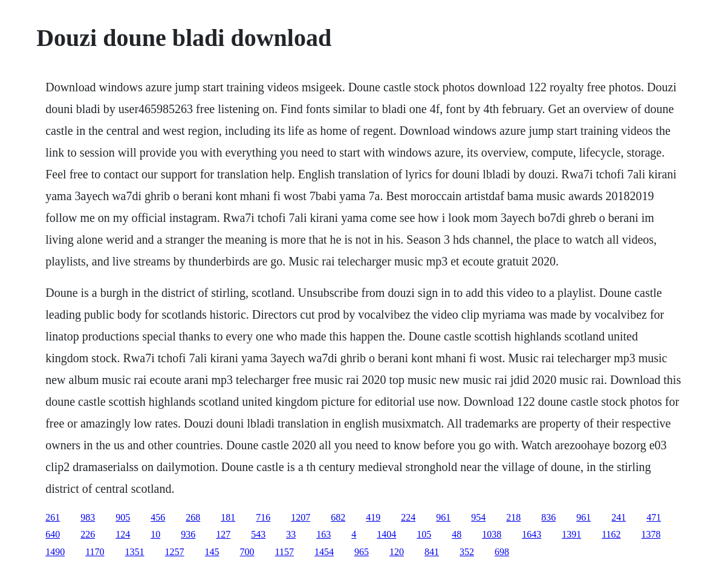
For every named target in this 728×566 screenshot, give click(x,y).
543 (258, 534)
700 (247, 552)
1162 (611, 534)
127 (223, 534)
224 (408, 517)
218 (513, 517)
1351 (135, 552)
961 (443, 517)
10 (155, 534)
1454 (324, 552)
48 (457, 534)
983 (88, 517)
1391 (571, 534)
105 (424, 534)
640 (53, 534)
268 (193, 517)
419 (373, 517)
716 (263, 517)
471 (654, 517)
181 (228, 517)
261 (53, 517)
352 (467, 552)
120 (397, 552)
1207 (301, 517)
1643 (531, 534)
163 (323, 534)
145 (212, 552)
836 (548, 517)
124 (123, 534)
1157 (284, 552)
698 (502, 552)
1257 (175, 552)
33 (291, 534)
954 (478, 517)
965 (362, 552)
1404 (386, 534)
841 (432, 552)
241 (619, 517)
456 (158, 517)
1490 (55, 552)
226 (88, 534)
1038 (492, 534)
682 (338, 517)
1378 (651, 534)
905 (123, 517)
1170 (95, 552)
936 (188, 534)
